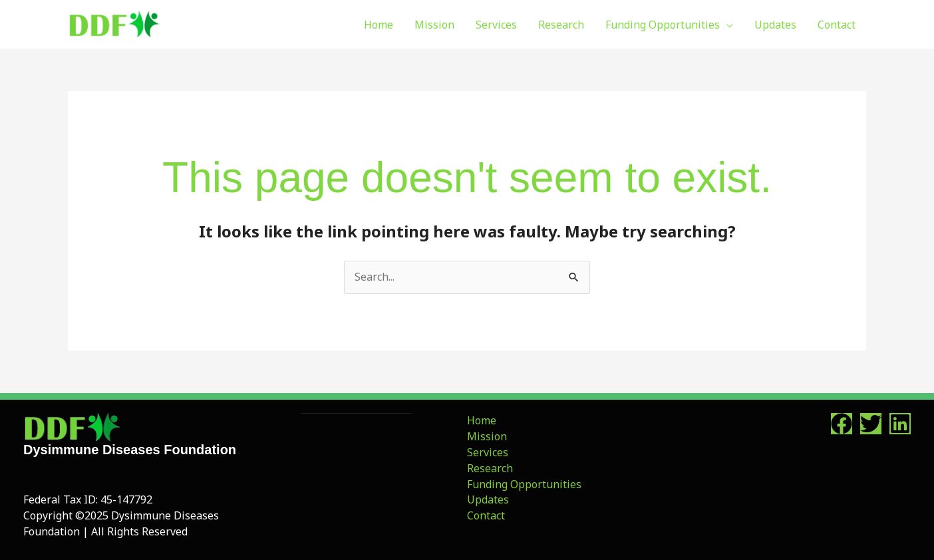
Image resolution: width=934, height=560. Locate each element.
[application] (726, 25)
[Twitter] (871, 424)
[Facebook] (842, 424)
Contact (486, 515)
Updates (488, 499)
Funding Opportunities (524, 484)
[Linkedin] (900, 424)
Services (488, 452)
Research (490, 468)
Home (482, 420)
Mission (487, 436)
